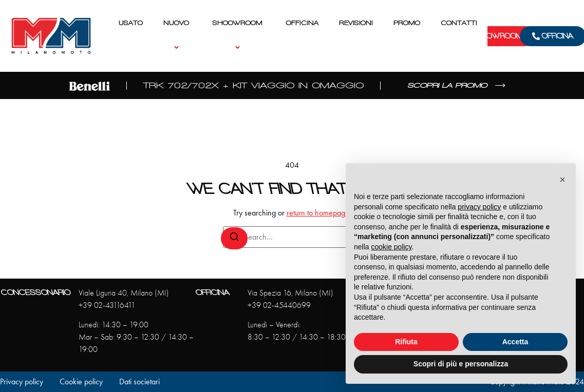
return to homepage (318, 213)
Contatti (459, 23)
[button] (562, 180)
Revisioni (356, 23)
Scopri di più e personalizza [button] (461, 364)
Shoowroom (239, 36)
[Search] (234, 238)
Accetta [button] (515, 342)
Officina (302, 23)
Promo (407, 23)
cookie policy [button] (391, 247)
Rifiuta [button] (406, 342)
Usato (131, 23)
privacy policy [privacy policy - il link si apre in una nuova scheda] (479, 207)
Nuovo (178, 36)
